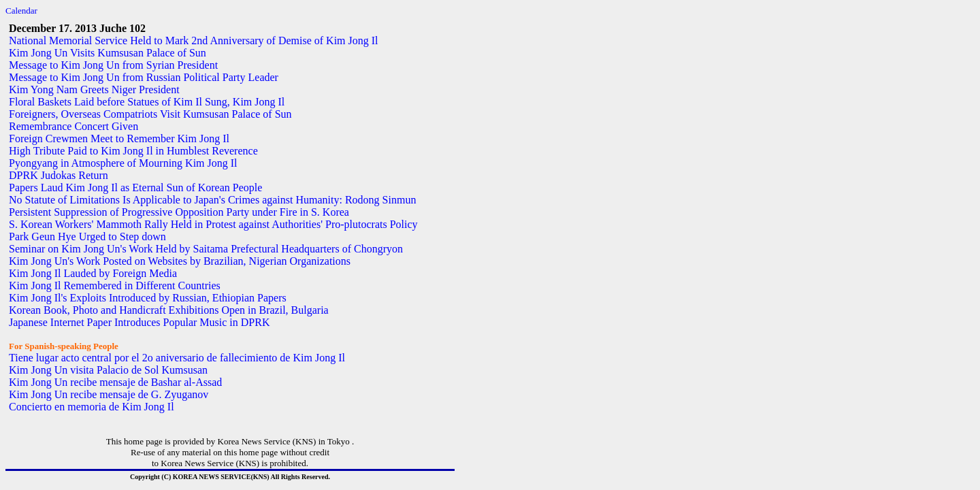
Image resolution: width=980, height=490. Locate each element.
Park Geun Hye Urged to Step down (87, 236)
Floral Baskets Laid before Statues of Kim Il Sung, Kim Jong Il (147, 102)
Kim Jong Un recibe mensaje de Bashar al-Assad (115, 382)
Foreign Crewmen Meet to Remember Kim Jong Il (119, 138)
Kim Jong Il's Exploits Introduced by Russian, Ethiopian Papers (148, 298)
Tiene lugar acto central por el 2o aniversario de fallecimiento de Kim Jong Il (177, 358)
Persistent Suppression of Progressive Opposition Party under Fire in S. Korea (179, 212)
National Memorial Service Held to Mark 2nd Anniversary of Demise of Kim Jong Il (194, 40)
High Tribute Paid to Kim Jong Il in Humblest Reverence (133, 151)
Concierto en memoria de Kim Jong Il (92, 407)
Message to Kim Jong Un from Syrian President (113, 65)
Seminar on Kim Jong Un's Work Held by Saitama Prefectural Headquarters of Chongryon (206, 249)
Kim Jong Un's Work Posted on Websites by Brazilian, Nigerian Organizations (180, 261)
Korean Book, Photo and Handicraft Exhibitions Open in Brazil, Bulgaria (169, 310)
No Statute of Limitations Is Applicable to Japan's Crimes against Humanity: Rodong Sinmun (212, 200)
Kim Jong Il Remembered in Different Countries (115, 285)
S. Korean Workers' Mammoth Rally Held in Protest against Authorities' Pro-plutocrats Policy (213, 224)
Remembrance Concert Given (73, 126)
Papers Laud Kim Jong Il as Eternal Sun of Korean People (135, 187)
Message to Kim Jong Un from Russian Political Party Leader (144, 77)
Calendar (21, 11)
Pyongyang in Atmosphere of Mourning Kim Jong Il (123, 163)
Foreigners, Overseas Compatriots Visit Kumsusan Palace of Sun (150, 114)
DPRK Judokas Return (59, 175)
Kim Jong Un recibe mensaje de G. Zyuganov (109, 394)
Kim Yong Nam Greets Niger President (94, 89)
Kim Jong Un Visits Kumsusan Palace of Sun (108, 53)
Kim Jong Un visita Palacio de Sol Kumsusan (108, 370)
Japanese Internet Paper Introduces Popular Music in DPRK (139, 322)
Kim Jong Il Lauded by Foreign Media (93, 273)
